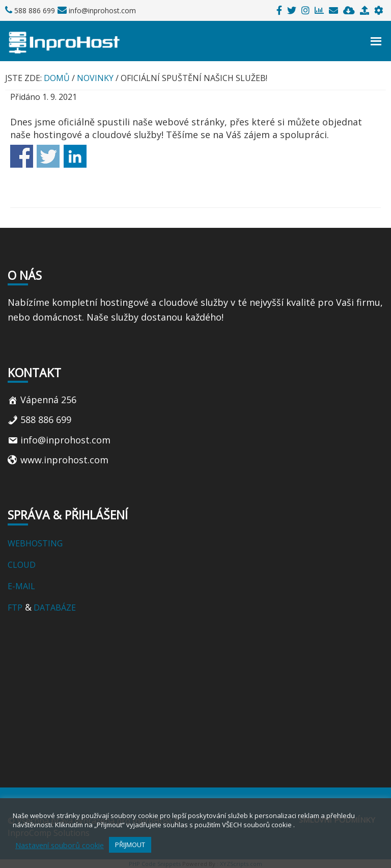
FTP (15, 608)
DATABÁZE (54, 608)
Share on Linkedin (75, 156)
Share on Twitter (48, 156)
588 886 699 (34, 10)
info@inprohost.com (102, 10)
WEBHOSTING (35, 543)
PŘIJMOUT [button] (130, 845)
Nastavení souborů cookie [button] (60, 845)
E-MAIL (21, 586)
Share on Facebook (22, 156)
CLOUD (23, 565)
